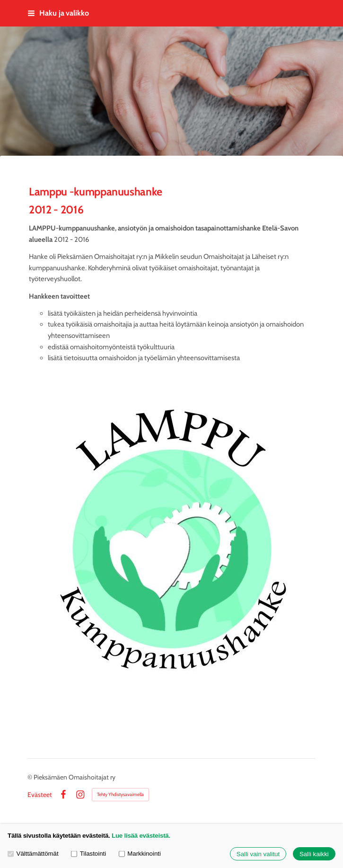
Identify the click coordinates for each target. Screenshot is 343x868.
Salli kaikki (314, 854)
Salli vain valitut (258, 854)
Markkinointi (140, 854)
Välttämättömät (33, 854)
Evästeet (40, 795)
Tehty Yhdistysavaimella (120, 794)
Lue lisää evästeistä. (141, 836)
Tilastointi (88, 854)
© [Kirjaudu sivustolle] (31, 777)
